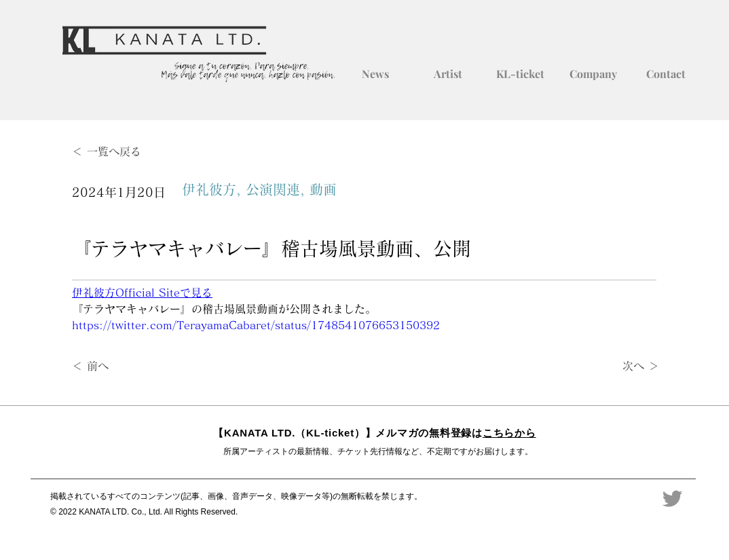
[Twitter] (672, 499)
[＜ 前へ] (117, 367)
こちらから (509, 433)
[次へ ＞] (625, 367)
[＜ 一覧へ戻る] (117, 152)
